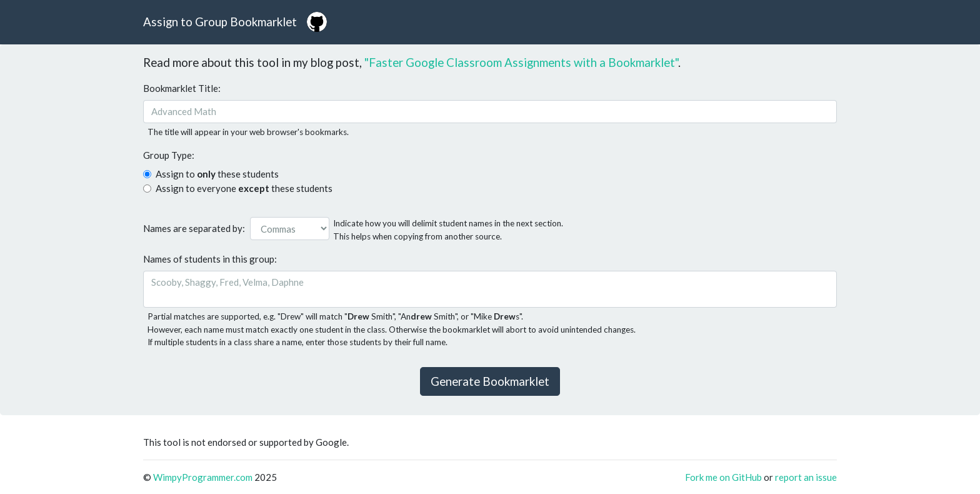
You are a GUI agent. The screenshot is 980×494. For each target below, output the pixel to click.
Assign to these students (217, 174)
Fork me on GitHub (724, 477)
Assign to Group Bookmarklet (220, 22)
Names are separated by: (194, 228)
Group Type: (169, 155)
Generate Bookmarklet (490, 381)
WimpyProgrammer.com (203, 477)
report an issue (806, 477)
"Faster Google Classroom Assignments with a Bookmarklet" (521, 62)
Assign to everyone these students (244, 188)
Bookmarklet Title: (182, 88)
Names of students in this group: (210, 259)
